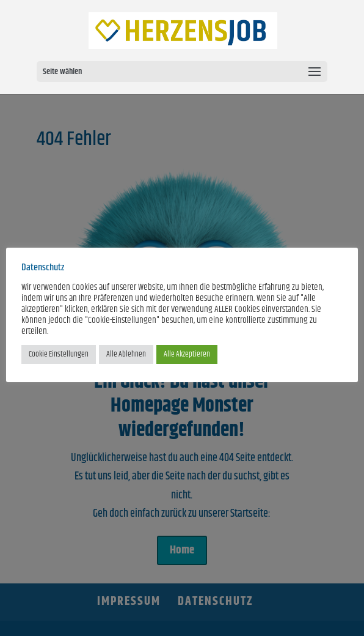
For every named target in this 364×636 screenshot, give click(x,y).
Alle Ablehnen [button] (126, 354)
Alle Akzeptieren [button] (187, 354)
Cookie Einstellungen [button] (59, 354)
